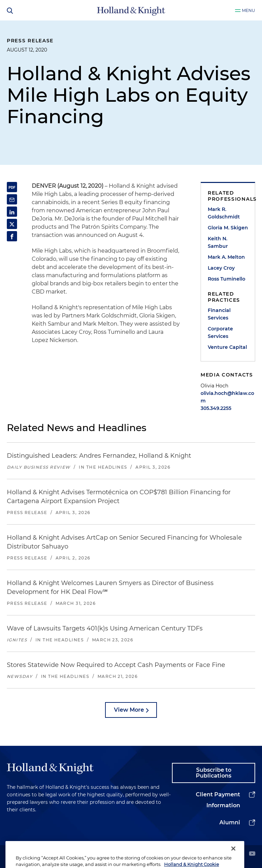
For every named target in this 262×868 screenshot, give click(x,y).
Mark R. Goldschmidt (224, 213)
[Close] (233, 856)
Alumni (230, 822)
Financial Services (219, 314)
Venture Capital (227, 347)
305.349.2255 (216, 408)
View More (129, 710)
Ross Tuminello (227, 279)
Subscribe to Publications (214, 773)
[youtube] (252, 854)
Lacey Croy (221, 268)
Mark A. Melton (226, 257)
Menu (249, 10)
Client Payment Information (218, 800)
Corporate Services (220, 332)
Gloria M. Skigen (228, 228)
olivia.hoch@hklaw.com (227, 397)
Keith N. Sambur (218, 242)
